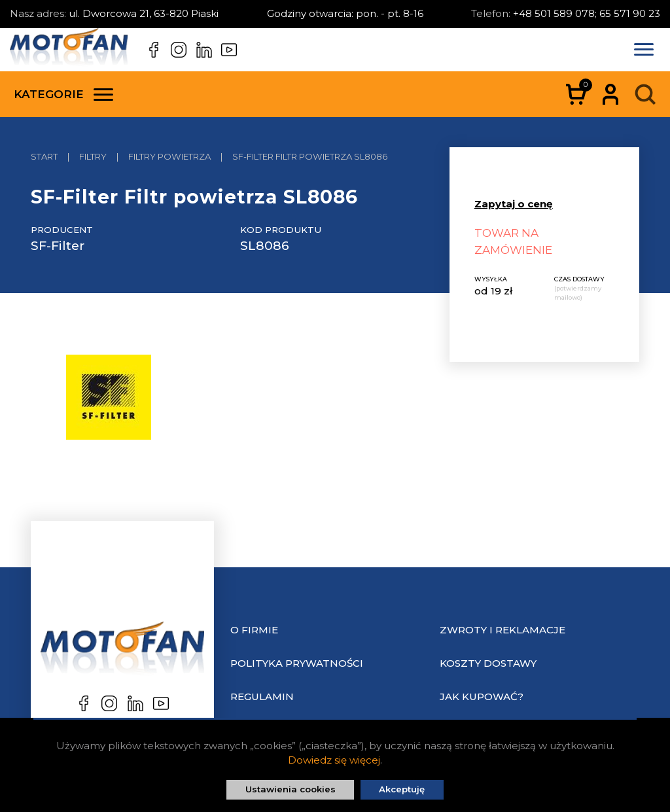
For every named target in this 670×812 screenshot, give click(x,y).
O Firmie (254, 630)
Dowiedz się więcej (334, 760)
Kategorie (63, 94)
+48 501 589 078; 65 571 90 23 (587, 13)
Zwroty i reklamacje (502, 630)
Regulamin (262, 697)
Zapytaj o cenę (514, 204)
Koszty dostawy (488, 663)
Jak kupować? (482, 697)
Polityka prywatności (297, 663)
